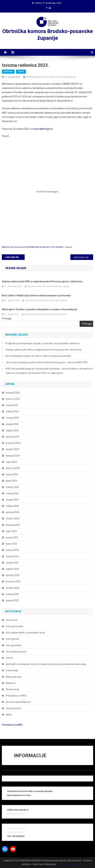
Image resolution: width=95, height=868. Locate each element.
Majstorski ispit (13, 677)
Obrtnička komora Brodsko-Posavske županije (51, 77)
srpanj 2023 (12, 537)
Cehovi (9, 658)
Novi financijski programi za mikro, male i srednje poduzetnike (38, 356)
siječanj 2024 (12, 512)
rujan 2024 (11, 462)
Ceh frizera (12, 620)
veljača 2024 (12, 506)
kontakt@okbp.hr (16, 832)
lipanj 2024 (11, 481)
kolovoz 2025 (13, 399)
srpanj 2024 (12, 474)
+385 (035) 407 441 (16, 828)
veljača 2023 (12, 569)
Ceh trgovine (12, 639)
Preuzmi (6, 136)
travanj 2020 (12, 600)
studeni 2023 (12, 518)
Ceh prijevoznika (14, 626)
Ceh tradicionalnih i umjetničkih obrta (25, 633)
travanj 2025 (12, 418)
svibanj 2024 (12, 487)
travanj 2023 (12, 556)
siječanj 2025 (12, 437)
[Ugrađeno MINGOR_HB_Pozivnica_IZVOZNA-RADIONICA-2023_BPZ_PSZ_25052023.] (47, 192)
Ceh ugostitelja (13, 645)
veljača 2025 (12, 430)
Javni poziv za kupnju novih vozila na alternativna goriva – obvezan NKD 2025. (47, 362)
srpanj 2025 (12, 405)
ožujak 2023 (12, 563)
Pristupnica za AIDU (16, 696)
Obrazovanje (12, 689)
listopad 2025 (13, 393)
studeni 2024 (12, 449)
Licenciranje (12, 670)
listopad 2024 (13, 456)
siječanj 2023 (12, 575)
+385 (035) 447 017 (16, 814)
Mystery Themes (65, 864)
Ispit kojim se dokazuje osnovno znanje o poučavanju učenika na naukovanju (46, 664)
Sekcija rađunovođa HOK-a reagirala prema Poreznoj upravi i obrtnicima (42, 281)
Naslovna (8, 71)
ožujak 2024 (12, 500)
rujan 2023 (11, 531)
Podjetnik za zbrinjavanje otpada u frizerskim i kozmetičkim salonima (42, 343)
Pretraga (7, 319)
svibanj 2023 (12, 550)
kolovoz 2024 (13, 468)
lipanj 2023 (11, 544)
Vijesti (21, 71)
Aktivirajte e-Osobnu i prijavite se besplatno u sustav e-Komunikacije (40, 309)
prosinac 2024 (13, 443)
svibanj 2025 (12, 411)
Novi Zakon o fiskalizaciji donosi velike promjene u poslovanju (36, 295)
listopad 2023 (13, 525)
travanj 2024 (12, 493)
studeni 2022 (12, 588)
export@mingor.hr (43, 129)
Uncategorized (13, 708)
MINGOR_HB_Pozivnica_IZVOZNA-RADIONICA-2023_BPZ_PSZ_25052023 (33, 247)
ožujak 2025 (12, 424)
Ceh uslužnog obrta (16, 652)
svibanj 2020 (12, 594)
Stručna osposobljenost (18, 702)
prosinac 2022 (13, 581)
